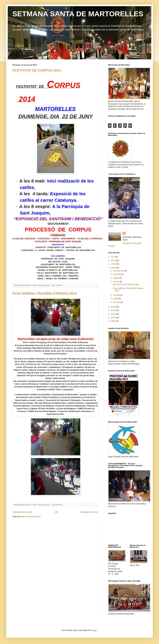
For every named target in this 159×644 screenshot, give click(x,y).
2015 (113, 264)
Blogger (94, 630)
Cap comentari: (57, 285)
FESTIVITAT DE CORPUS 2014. (37, 70)
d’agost (116, 278)
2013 (113, 307)
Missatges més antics (89, 512)
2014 (113, 268)
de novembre (119, 271)
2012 (113, 310)
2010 (113, 318)
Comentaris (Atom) (33, 517)
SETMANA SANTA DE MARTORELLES (78, 14)
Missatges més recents (23, 512)
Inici (56, 512)
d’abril (116, 299)
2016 (113, 260)
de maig (117, 295)
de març (117, 302)
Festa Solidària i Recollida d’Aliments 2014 (45, 293)
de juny (116, 282)
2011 (113, 314)
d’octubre (117, 274)
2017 (113, 257)
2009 (113, 321)
